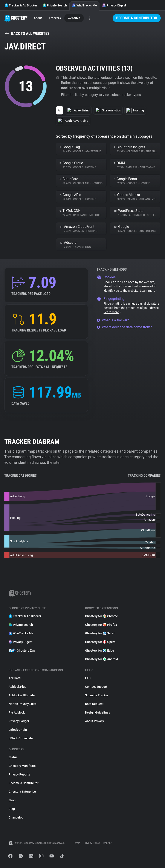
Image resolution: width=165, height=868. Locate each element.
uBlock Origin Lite (21, 738)
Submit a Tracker (97, 695)
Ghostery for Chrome (102, 616)
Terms (77, 843)
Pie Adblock (17, 712)
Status (13, 757)
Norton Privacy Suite (23, 704)
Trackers (55, 18)
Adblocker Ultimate (22, 695)
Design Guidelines (98, 712)
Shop (12, 800)
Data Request (94, 704)
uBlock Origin (18, 730)
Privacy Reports (19, 774)
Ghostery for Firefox (101, 625)
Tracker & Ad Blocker (21, 5)
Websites (74, 18)
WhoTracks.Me (84, 5)
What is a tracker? (113, 320)
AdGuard (15, 678)
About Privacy (95, 721)
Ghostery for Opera (100, 642)
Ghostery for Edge (100, 651)
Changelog (16, 817)
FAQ (88, 678)
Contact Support (96, 687)
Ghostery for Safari (100, 633)
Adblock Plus (17, 687)
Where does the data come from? (124, 327)
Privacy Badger (19, 721)
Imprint (107, 843)
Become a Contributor (137, 18)
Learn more (149, 291)
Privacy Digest (114, 5)
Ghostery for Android (102, 659)
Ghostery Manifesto (22, 766)
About (38, 18)
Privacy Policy (92, 843)
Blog (12, 809)
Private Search (55, 5)
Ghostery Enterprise (22, 792)
